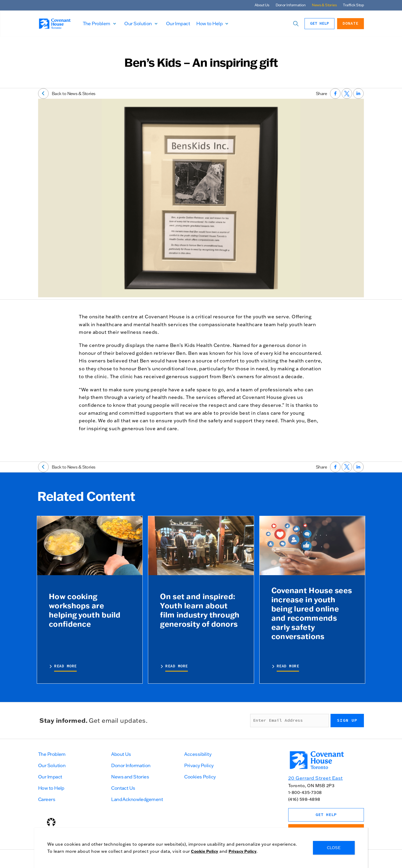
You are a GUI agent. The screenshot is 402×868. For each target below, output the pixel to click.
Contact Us (123, 788)
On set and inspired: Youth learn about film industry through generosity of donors (200, 610)
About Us (262, 5)
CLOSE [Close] (334, 848)
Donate (351, 24)
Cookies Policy (200, 777)
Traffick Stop (353, 5)
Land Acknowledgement (137, 799)
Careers (47, 799)
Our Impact (194, 24)
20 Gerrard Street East (316, 778)
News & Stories (324, 5)
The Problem (113, 24)
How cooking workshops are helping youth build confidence (85, 610)
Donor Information (291, 5)
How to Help (225, 24)
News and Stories (130, 777)
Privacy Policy (199, 765)
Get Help (319, 24)
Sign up (347, 720)
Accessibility (198, 754)
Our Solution (154, 24)
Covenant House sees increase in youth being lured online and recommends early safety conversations (312, 613)
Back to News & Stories (67, 93)
